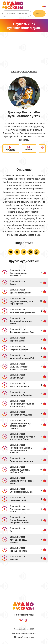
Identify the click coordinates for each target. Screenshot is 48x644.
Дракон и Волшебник (20, 293)
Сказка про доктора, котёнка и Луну (20, 471)
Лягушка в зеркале (19, 349)
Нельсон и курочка (19, 386)
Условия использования (24, 633)
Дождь (13, 284)
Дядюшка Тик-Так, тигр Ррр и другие (21, 303)
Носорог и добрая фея (21, 395)
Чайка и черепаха (18, 551)
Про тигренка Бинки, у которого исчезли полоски (21, 450)
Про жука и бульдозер (21, 415)
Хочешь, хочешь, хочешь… (18, 541)
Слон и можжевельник (21, 492)
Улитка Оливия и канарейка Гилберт (19, 521)
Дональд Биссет (29, 72)
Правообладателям (24, 637)
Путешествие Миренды (21, 461)
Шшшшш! (14, 560)
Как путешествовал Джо (22, 332)
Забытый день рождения (22, 312)
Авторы (15, 72)
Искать (39, 14)
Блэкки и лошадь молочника (18, 274)
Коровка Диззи (17, 341)
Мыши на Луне (17, 378)
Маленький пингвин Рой (22, 358)
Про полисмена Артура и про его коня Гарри (22, 438)
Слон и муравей (18, 501)
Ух (11, 531)
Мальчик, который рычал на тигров (19, 368)
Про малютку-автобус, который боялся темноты (21, 426)
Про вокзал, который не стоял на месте (22, 405)
